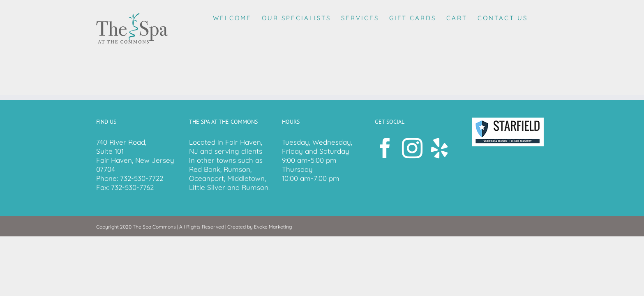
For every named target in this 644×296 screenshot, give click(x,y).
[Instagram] (412, 148)
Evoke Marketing (273, 227)
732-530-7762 (132, 187)
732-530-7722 (142, 178)
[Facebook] (385, 148)
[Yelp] (439, 148)
